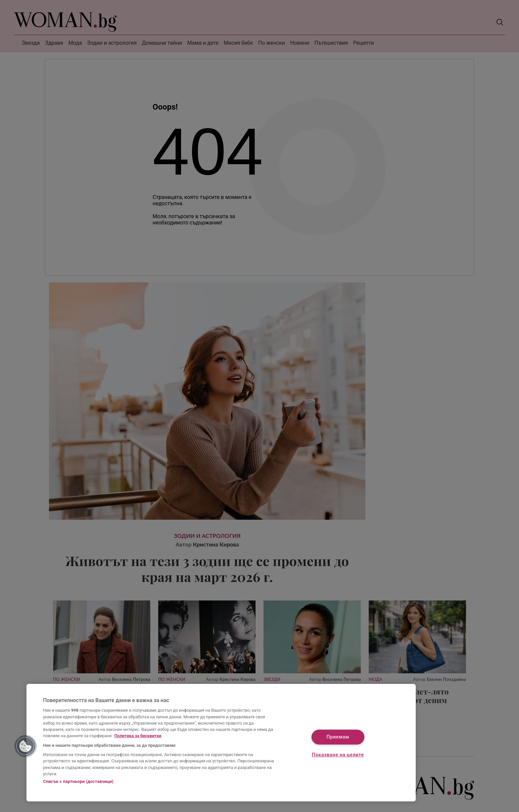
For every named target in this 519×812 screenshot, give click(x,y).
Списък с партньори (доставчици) (78, 781)
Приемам (338, 737)
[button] (25, 746)
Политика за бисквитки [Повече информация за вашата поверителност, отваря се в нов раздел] (138, 736)
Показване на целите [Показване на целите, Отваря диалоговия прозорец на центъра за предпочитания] (338, 755)
